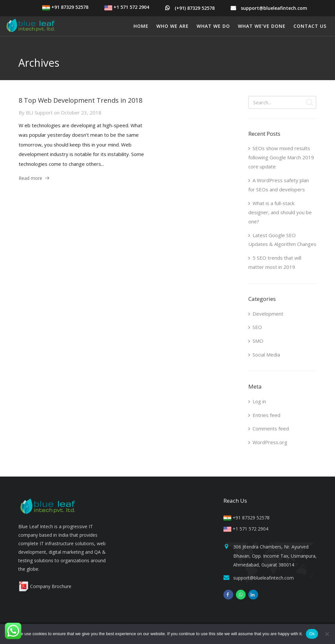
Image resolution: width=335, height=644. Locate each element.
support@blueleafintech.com (274, 8)
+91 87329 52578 (65, 7)
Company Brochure (45, 586)
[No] (327, 634)
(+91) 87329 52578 (195, 8)
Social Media (266, 355)
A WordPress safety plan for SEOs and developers (279, 185)
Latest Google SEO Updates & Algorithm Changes (282, 240)
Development (268, 314)
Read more (30, 178)
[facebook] (228, 595)
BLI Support (39, 113)
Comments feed (271, 428)
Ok (312, 634)
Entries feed (266, 415)
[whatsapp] (241, 595)
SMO (258, 341)
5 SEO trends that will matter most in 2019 (275, 262)
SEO (257, 327)
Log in (259, 401)
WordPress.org (270, 442)
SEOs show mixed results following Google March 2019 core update (281, 157)
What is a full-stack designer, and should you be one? (280, 212)
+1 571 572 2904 (127, 7)
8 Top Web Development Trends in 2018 (80, 100)
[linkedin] (253, 595)
